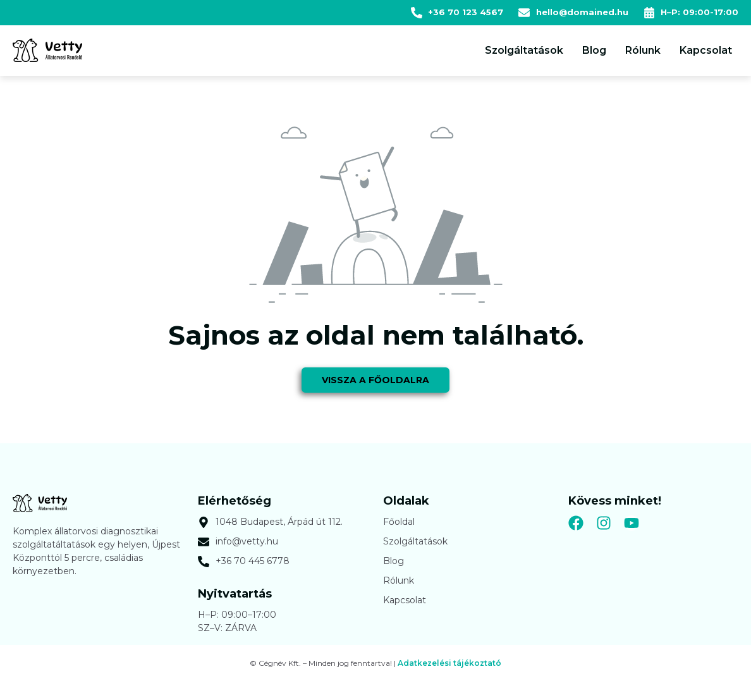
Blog (594, 50)
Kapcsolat (706, 50)
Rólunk (643, 50)
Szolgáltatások (524, 50)
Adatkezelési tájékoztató (449, 668)
